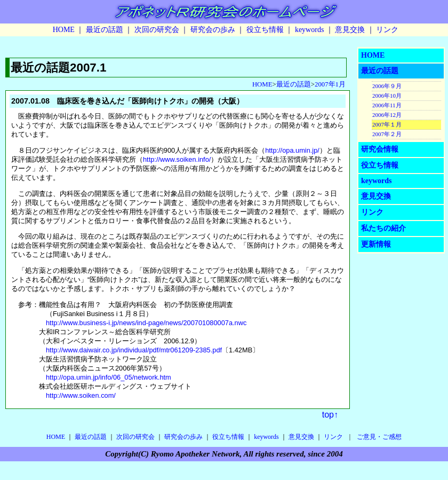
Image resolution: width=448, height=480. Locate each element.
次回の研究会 (157, 30)
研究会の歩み (213, 30)
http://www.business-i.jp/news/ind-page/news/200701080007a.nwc (146, 323)
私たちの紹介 (383, 228)
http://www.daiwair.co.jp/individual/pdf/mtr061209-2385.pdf (134, 350)
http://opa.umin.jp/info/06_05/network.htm (109, 377)
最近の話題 (105, 30)
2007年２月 (387, 134)
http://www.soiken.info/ (177, 159)
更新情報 (376, 244)
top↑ (330, 415)
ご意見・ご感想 (379, 437)
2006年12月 (387, 115)
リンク (387, 30)
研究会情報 (380, 149)
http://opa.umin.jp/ (292, 150)
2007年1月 (330, 84)
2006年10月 (387, 96)
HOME (64, 30)
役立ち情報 (265, 30)
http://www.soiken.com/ (81, 395)
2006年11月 (387, 105)
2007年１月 (387, 124)
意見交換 (350, 30)
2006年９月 (387, 86)
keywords (309, 30)
